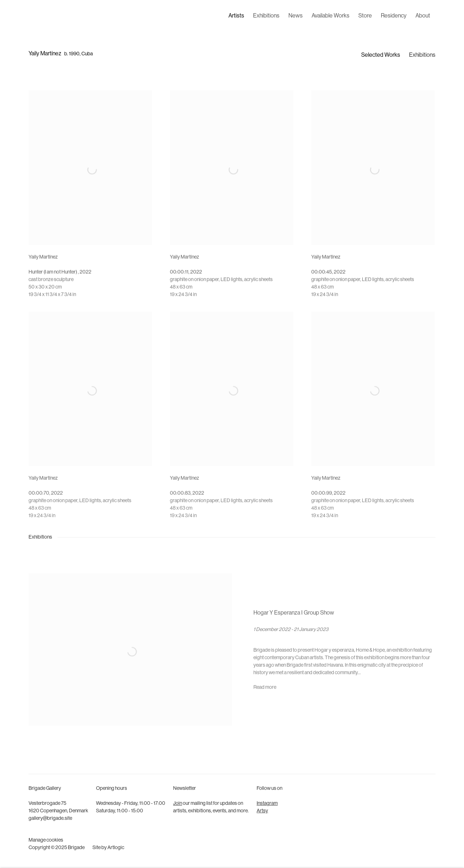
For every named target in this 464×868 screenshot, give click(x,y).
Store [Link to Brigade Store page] (365, 16)
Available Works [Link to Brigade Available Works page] (331, 16)
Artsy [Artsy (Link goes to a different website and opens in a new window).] (262, 811)
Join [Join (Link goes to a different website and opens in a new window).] (178, 804)
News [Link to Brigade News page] (296, 16)
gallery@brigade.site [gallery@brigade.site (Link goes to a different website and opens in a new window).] (50, 819)
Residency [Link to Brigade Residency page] (394, 16)
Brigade (39, 16)
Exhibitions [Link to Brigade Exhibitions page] (266, 16)
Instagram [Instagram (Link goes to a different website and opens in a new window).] (267, 804)
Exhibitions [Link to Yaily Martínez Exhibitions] (422, 55)
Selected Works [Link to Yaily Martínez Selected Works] (381, 55)
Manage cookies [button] (46, 840)
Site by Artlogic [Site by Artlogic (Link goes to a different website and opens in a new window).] (108, 848)
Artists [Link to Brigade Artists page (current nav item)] (236, 16)
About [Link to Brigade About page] (423, 16)
